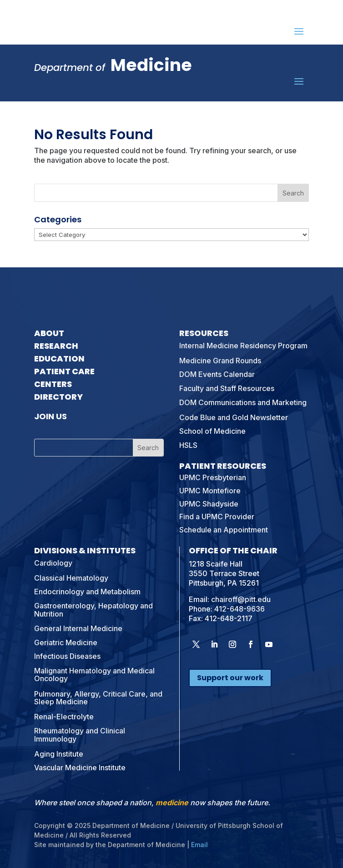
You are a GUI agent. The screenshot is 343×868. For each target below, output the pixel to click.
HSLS (188, 445)
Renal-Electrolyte (64, 717)
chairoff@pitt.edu (241, 599)
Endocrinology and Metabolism (87, 592)
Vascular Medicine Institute (80, 768)
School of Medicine (212, 431)
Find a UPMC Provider (217, 517)
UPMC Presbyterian (213, 477)
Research (56, 346)
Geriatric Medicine (66, 642)
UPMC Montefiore (210, 491)
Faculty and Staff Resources (227, 388)
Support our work (230, 678)
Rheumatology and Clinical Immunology (80, 735)
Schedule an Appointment (224, 530)
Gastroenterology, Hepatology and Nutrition (93, 610)
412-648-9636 (240, 609)
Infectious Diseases (67, 656)
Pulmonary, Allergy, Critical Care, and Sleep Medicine (98, 698)
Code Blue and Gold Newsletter (234, 417)
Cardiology (53, 563)
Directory (58, 397)
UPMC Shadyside (209, 504)
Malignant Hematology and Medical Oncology (94, 675)
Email (199, 845)
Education (59, 359)
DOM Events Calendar (217, 374)
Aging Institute (59, 754)
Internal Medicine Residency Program (243, 346)
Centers (53, 384)
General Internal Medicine (78, 628)
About (49, 333)
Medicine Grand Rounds (220, 361)
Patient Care (64, 371)
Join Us (50, 416)
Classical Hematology (71, 578)
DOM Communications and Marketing (243, 402)
